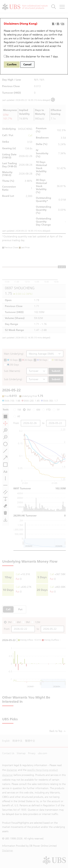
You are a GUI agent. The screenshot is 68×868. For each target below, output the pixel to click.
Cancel (27, 65)
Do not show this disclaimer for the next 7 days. (31, 57)
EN (63, 24)
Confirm (12, 65)
